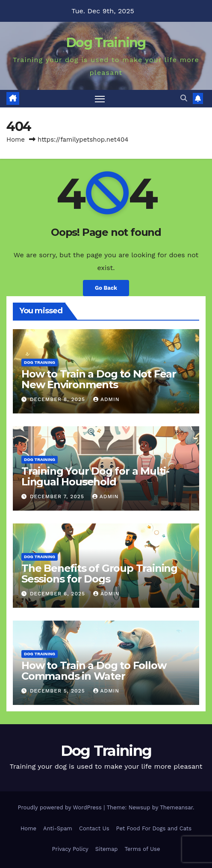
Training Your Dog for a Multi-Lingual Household (95, 476)
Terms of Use (142, 849)
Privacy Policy (70, 849)
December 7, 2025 (58, 496)
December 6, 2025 (59, 594)
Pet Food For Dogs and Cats (154, 828)
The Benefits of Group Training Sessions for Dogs (99, 574)
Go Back (106, 288)
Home (16, 140)
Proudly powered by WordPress (60, 807)
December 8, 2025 (59, 399)
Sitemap (107, 849)
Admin (106, 399)
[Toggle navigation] (100, 99)
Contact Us (94, 828)
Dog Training (106, 43)
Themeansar (176, 807)
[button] (184, 98)
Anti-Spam (58, 828)
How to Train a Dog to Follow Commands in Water (94, 671)
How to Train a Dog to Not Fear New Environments (99, 379)
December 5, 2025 (59, 691)
